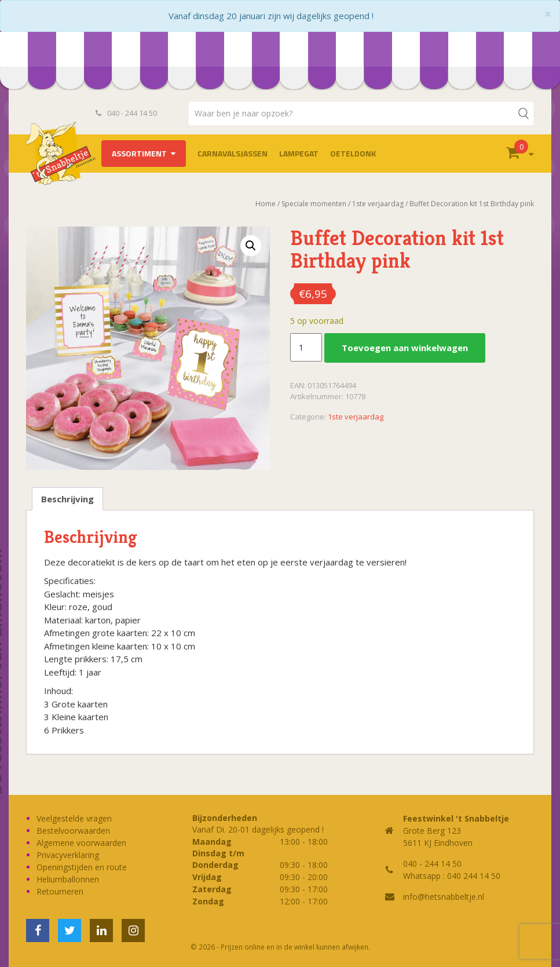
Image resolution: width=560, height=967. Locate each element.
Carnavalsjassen (233, 153)
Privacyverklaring (68, 855)
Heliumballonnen (68, 879)
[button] (251, 246)
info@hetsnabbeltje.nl (444, 897)
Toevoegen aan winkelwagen (405, 348)
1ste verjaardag (356, 417)
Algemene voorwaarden (81, 843)
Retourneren (60, 891)
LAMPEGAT (299, 153)
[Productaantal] (306, 348)
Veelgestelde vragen (74, 818)
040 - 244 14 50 (126, 113)
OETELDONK (353, 153)
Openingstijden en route (82, 867)
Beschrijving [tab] (67, 499)
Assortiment (139, 153)
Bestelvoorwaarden (73, 831)
